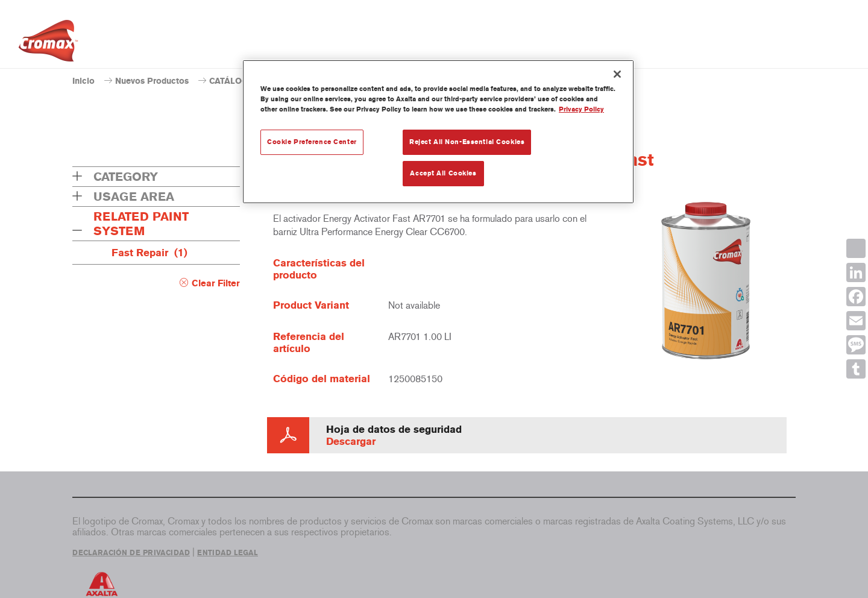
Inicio (83, 81)
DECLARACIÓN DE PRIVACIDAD (131, 553)
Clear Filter (216, 283)
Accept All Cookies (443, 173)
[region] (438, 132)
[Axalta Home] (48, 44)
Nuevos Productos (152, 81)
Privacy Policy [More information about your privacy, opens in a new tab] (581, 109)
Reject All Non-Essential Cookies (467, 142)
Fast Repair (149, 253)
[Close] (617, 74)
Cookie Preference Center (312, 142)
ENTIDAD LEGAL (228, 553)
